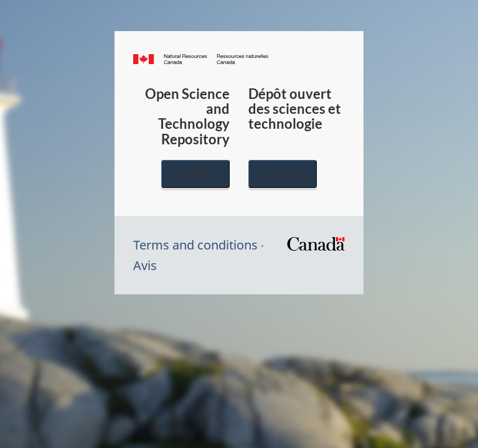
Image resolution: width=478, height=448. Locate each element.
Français (283, 174)
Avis (145, 265)
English (195, 174)
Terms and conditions (195, 245)
